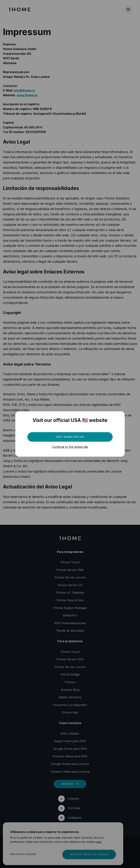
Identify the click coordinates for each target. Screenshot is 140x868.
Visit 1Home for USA (70, 437)
